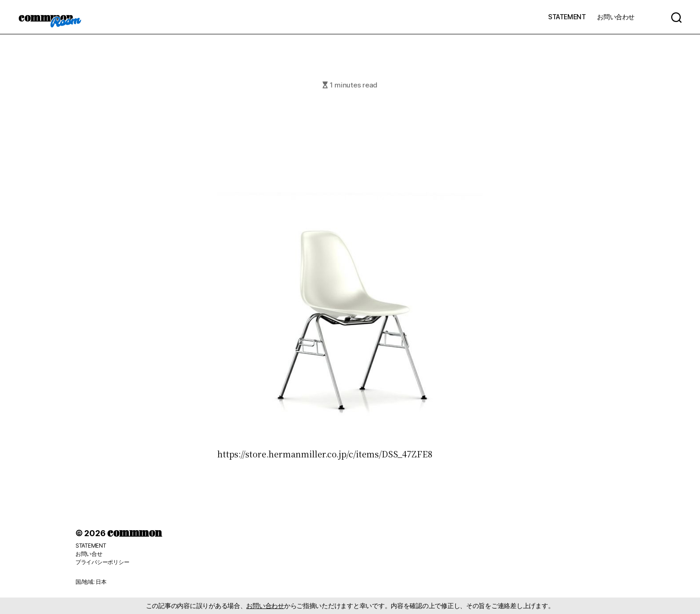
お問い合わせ (616, 17)
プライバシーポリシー (102, 562)
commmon (46, 17)
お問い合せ (89, 554)
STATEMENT (567, 17)
